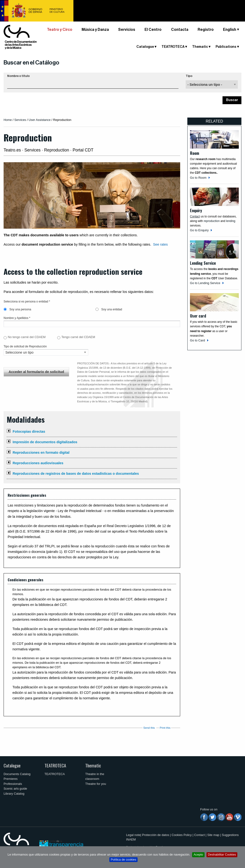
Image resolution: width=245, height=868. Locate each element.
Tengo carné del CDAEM (78, 337)
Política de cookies (124, 860)
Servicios (127, 30)
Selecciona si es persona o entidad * (27, 302)
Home (8, 120)
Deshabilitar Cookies (222, 855)
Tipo (189, 76)
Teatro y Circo (60, 30)
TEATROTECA (173, 47)
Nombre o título (18, 76)
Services (20, 120)
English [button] (230, 30)
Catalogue (145, 47)
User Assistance (40, 120)
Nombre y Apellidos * (17, 318)
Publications (226, 47)
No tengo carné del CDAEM (27, 337)
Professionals (13, 784)
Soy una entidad (109, 309)
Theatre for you (96, 784)
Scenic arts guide (15, 789)
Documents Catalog (17, 774)
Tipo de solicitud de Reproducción (25, 346)
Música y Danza (95, 30)
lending (231, 221)
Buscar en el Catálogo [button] (31, 63)
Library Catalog (14, 794)
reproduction (212, 221)
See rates (161, 244)
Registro (206, 30)
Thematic (200, 47)
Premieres (11, 779)
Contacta (180, 30)
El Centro (153, 30)
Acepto (198, 855)
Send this (149, 728)
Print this (165, 728)
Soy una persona (17, 309)
